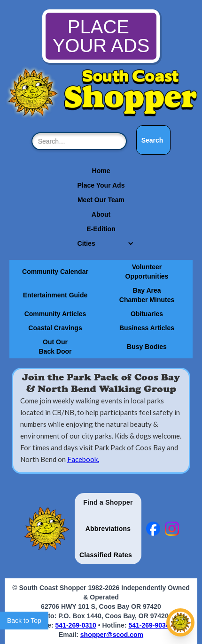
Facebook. (83, 459)
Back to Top (24, 621)
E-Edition (101, 229)
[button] (101, 243)
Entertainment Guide (55, 295)
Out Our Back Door (55, 347)
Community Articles (55, 314)
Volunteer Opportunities (147, 272)
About (101, 214)
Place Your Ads (101, 185)
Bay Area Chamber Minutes (147, 295)
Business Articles (147, 328)
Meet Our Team (101, 200)
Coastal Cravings (55, 328)
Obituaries (147, 314)
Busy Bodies (147, 347)
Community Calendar (55, 272)
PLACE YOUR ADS (101, 36)
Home (101, 171)
